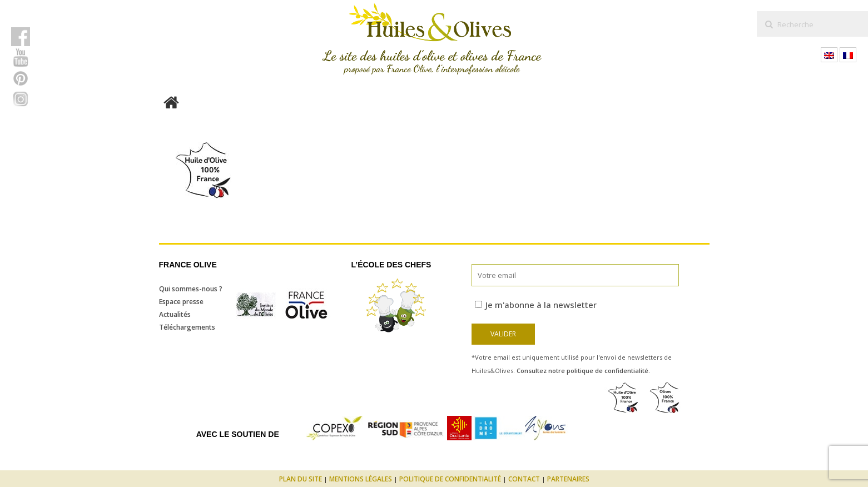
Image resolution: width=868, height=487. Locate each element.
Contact (524, 479)
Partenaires (568, 479)
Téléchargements (187, 327)
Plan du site (301, 479)
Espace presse (181, 302)
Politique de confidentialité (450, 479)
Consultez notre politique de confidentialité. (583, 371)
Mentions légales (361, 479)
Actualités (175, 314)
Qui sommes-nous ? (191, 289)
